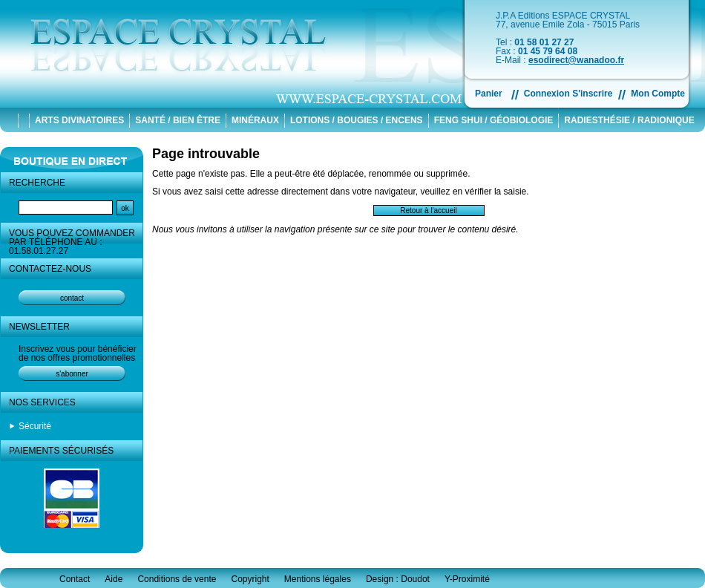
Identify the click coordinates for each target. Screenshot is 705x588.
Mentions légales (318, 579)
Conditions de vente (177, 579)
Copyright (250, 579)
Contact (75, 579)
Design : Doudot (398, 579)
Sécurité (35, 426)
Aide (114, 579)
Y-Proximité (467, 579)
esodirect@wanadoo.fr (576, 60)
